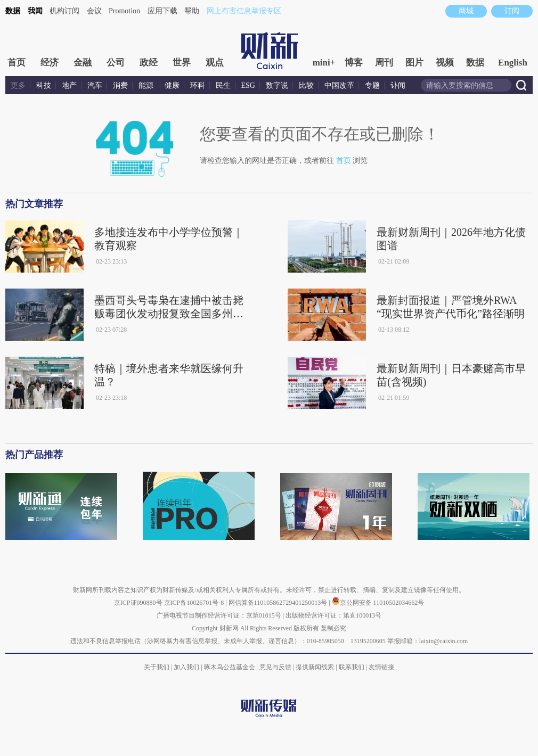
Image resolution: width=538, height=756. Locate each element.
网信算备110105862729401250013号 (279, 603)
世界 (182, 63)
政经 (149, 63)
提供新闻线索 (315, 667)
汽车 (95, 85)
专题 (372, 85)
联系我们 (352, 667)
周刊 (384, 63)
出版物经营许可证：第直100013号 (333, 615)
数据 (13, 11)
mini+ (324, 63)
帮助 (192, 11)
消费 (120, 85)
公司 (116, 63)
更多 (18, 85)
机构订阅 (64, 11)
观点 (215, 63)
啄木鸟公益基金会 (230, 667)
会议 (94, 11)
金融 (83, 63)
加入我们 (186, 667)
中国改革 (339, 85)
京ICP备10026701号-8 (195, 603)
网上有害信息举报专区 (244, 11)
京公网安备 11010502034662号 (378, 603)
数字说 (277, 85)
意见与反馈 (275, 667)
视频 (445, 63)
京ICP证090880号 (138, 603)
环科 (198, 85)
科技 (44, 85)
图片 (414, 63)
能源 (147, 85)
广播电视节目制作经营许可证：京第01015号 (219, 615)
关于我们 (157, 667)
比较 (306, 85)
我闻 (35, 11)
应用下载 (162, 11)
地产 (69, 85)
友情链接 (381, 667)
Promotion (124, 11)
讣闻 (398, 85)
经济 (50, 63)
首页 (17, 63)
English (513, 63)
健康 (172, 85)
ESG (248, 85)
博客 (354, 63)
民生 (223, 85)
